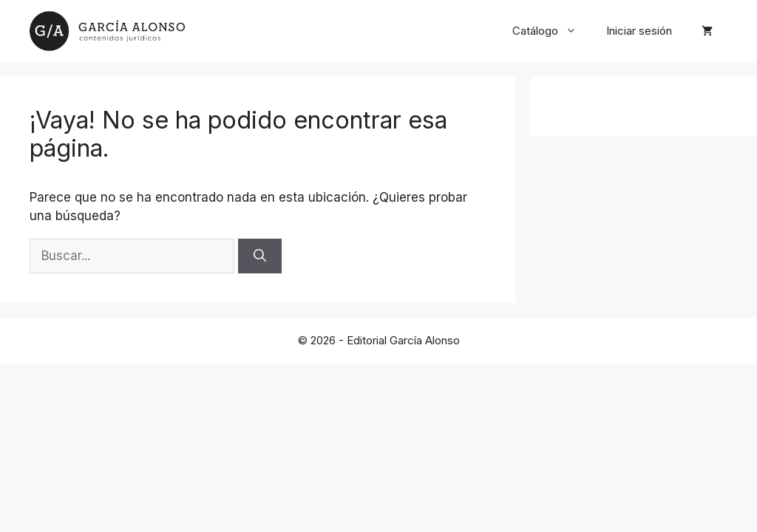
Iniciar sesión (639, 31)
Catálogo (552, 31)
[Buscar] (260, 256)
